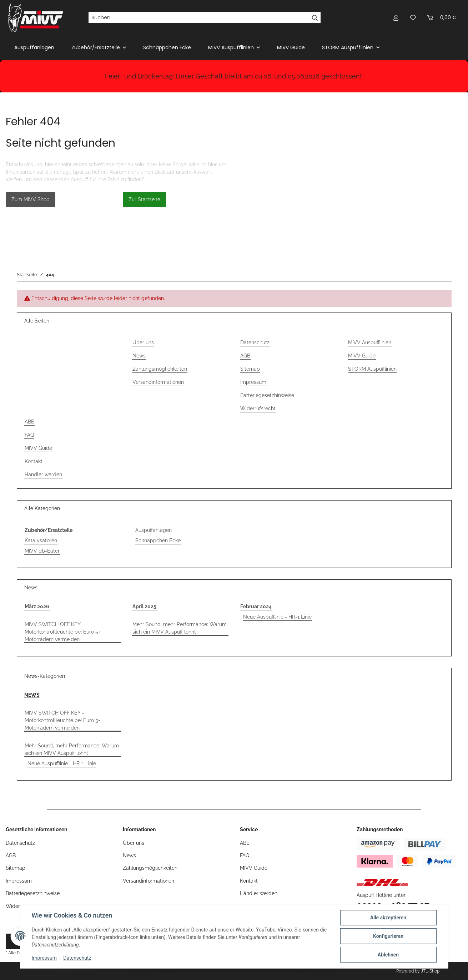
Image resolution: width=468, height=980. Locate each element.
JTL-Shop (430, 971)
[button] (396, 18)
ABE (29, 422)
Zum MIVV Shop (31, 199)
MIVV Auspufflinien (370, 342)
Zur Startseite (144, 199)
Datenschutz (77, 958)
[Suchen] (199, 18)
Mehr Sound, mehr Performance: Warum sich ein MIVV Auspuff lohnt (180, 628)
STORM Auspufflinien (372, 369)
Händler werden (43, 474)
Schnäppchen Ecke (158, 540)
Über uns (143, 342)
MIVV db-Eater (42, 551)
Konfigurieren (388, 936)
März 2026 (37, 606)
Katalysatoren (41, 540)
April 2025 (144, 606)
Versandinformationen (158, 382)
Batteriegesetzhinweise (267, 395)
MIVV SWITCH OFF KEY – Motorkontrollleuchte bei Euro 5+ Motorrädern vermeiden (62, 632)
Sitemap (250, 369)
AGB (245, 356)
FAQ (29, 435)
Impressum (44, 958)
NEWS (32, 695)
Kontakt (34, 461)
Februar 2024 (256, 606)
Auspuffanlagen (154, 530)
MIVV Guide (291, 47)
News (139, 356)
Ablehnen (388, 955)
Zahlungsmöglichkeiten (160, 369)
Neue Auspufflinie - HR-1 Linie (277, 617)
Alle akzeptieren (388, 918)
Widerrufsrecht (258, 408)
